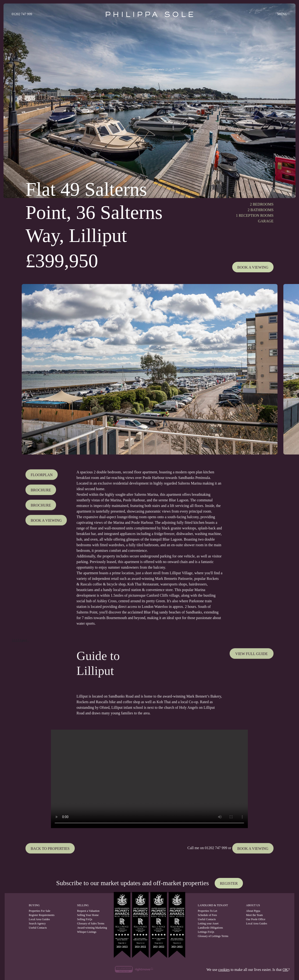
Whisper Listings (87, 932)
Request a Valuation (88, 911)
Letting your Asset (208, 923)
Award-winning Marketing (89, 928)
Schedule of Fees (207, 915)
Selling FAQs (85, 919)
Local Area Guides (39, 919)
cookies (224, 970)
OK (285, 970)
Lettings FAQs (206, 932)
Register (229, 883)
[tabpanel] (149, 369)
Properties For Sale (39, 911)
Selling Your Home (88, 915)
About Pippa (253, 911)
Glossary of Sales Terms (89, 923)
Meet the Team (254, 915)
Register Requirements (42, 915)
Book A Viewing (253, 267)
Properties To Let (208, 911)
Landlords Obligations (210, 928)
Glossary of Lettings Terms (213, 936)
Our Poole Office (256, 919)
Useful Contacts (38, 928)
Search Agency (37, 923)
